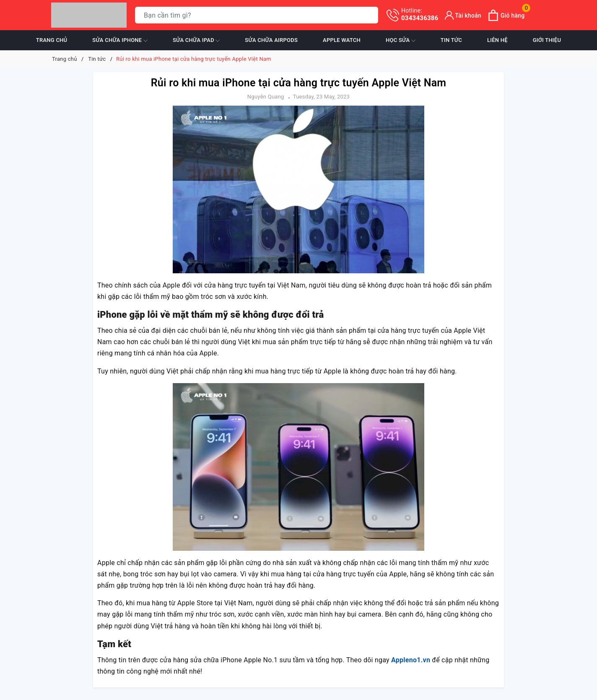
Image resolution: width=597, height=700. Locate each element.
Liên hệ (497, 40)
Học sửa (401, 41)
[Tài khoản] (463, 15)
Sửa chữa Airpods (271, 40)
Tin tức (451, 40)
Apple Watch (342, 40)
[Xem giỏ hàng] (506, 15)
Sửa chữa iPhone (120, 41)
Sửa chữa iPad (196, 41)
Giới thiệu (547, 40)
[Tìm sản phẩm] (257, 15)
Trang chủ (52, 40)
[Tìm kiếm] (370, 15)
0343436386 (420, 14)
